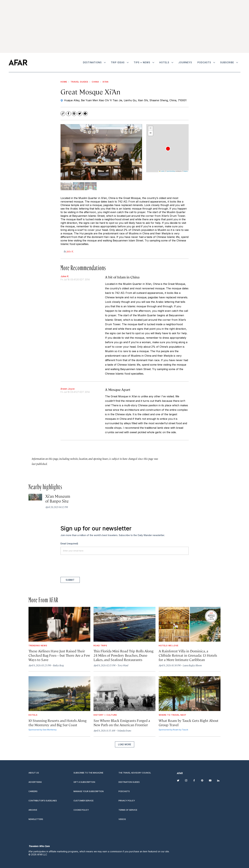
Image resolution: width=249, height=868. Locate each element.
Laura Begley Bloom (192, 665)
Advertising (35, 782)
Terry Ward (123, 665)
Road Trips (100, 645)
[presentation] (85, 566)
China (95, 82)
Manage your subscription (89, 791)
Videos (122, 819)
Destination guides (129, 782)
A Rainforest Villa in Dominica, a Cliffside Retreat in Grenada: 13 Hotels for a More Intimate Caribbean (188, 655)
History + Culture (105, 715)
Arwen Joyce (68, 389)
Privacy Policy (127, 801)
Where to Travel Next (173, 715)
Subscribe (227, 62)
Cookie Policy (81, 810)
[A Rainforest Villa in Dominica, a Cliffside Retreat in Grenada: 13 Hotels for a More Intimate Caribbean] (190, 624)
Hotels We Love (169, 645)
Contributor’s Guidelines (43, 801)
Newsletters (36, 819)
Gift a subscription (84, 782)
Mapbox (186, 171)
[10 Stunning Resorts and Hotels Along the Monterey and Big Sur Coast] (59, 694)
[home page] (18, 62)
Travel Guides (79, 82)
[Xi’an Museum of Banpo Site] (35, 497)
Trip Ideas (118, 62)
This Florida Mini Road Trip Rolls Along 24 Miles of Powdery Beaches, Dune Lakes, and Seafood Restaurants (123, 655)
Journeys (185, 62)
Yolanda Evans (124, 730)
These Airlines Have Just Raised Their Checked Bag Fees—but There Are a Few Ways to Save (59, 655)
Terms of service (128, 810)
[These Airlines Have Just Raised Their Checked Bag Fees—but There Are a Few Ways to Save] (59, 624)
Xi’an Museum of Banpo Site (58, 498)
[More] (105, 62)
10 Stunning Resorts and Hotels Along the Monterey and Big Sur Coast (57, 723)
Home (64, 82)
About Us (34, 773)
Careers (33, 791)
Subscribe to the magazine (88, 773)
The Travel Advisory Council (135, 773)
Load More (125, 744)
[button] (168, 149)
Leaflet (162, 171)
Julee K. (65, 276)
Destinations (92, 62)
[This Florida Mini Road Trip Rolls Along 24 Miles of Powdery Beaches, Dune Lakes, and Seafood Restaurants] (124, 624)
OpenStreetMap (171, 171)
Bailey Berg (58, 665)
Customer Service (84, 801)
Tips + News (142, 62)
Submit (70, 580)
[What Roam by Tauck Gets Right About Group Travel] (190, 694)
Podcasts (204, 62)
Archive (33, 810)
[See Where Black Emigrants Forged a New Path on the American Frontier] (124, 694)
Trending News (38, 645)
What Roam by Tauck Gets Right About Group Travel (189, 723)
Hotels (164, 62)
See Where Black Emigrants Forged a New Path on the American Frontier (122, 723)
